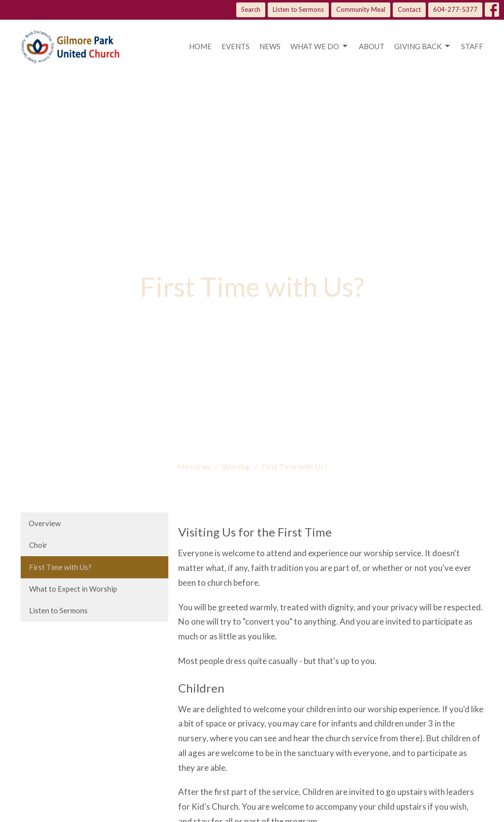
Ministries (194, 466)
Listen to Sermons (298, 9)
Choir (38, 545)
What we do (320, 46)
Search (251, 9)
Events (236, 46)
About (372, 46)
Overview (45, 523)
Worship (236, 466)
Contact (409, 9)
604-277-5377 (455, 9)
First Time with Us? (60, 567)
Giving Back (423, 46)
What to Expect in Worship (73, 589)
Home (200, 46)
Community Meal (361, 9)
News (270, 46)
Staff (472, 46)
